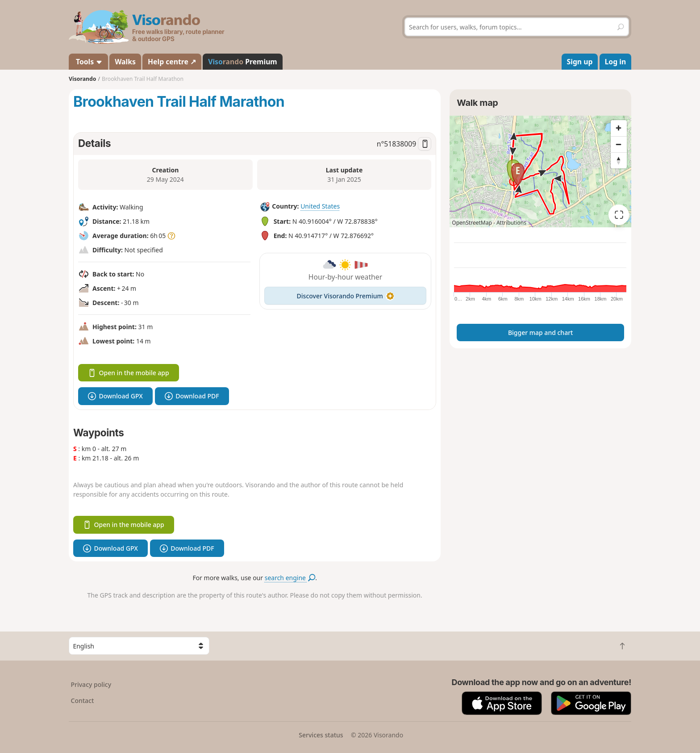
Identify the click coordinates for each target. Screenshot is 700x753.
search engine (290, 578)
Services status (321, 735)
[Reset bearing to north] (619, 160)
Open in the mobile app (129, 373)
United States (320, 206)
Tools (88, 62)
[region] (540, 172)
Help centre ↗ (172, 62)
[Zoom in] (619, 128)
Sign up (580, 62)
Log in (616, 62)
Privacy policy (91, 684)
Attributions (511, 223)
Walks (125, 62)
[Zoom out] (619, 144)
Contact (83, 701)
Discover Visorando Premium (346, 296)
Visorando (82, 79)
